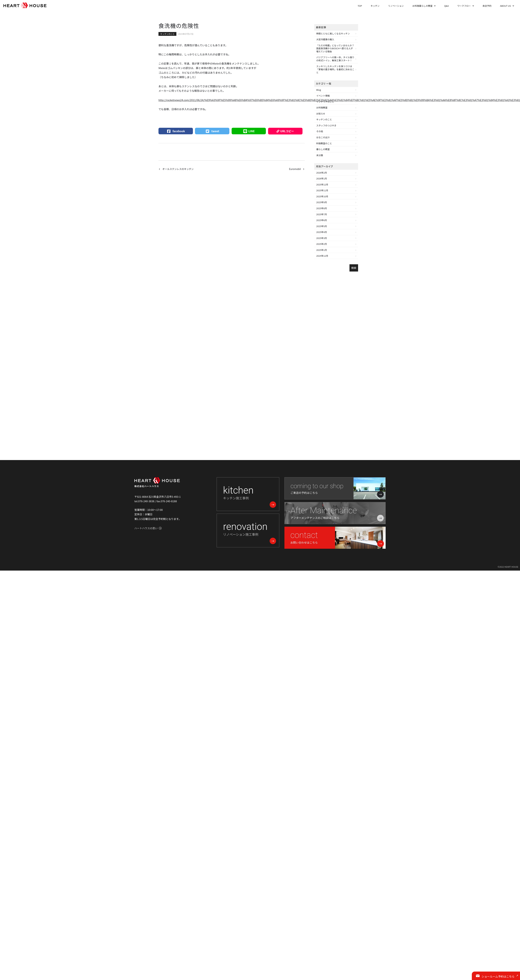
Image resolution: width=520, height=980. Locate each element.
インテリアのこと (325, 102)
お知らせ (321, 114)
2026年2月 (322, 173)
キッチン (375, 6)
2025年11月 (322, 190)
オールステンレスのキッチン (178, 169)
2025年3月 (322, 238)
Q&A (446, 6)
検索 (354, 268)
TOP (360, 6)
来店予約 (487, 6)
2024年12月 (322, 256)
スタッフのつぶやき (326, 125)
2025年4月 (322, 232)
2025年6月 (322, 220)
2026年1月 (322, 178)
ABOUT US (505, 6)
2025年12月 (322, 184)
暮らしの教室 (323, 149)
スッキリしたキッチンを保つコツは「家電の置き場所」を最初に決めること (335, 69)
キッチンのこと (167, 34)
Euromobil (295, 169)
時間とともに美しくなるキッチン (333, 33)
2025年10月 (322, 196)
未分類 (320, 155)
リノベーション (396, 6)
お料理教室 (322, 108)
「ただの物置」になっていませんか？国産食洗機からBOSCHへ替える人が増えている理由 (335, 48)
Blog (319, 90)
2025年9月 (322, 202)
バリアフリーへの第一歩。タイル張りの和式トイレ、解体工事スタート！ (335, 59)
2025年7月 (322, 214)
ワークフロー (464, 6)
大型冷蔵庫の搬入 (325, 39)
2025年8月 (322, 208)
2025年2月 (322, 244)
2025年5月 (322, 226)
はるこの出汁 (323, 137)
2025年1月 (322, 250)
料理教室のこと (324, 143)
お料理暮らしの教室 (422, 6)
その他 (320, 131)
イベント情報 (323, 96)
